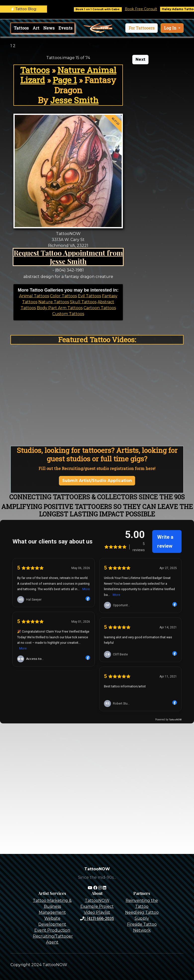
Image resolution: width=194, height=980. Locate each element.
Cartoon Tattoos (100, 308)
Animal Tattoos (34, 296)
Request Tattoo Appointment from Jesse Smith (68, 257)
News (49, 28)
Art (36, 28)
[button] (142, 28)
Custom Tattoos (68, 314)
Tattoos (21, 28)
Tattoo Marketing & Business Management (52, 906)
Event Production (52, 930)
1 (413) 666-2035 (97, 918)
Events (65, 28)
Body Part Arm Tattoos (60, 308)
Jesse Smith (74, 100)
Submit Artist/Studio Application (97, 481)
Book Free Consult (149, 9)
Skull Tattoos (83, 302)
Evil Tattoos (89, 296)
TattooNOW (97, 900)
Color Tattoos (63, 296)
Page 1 (65, 80)
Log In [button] (171, 28)
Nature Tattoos (54, 302)
